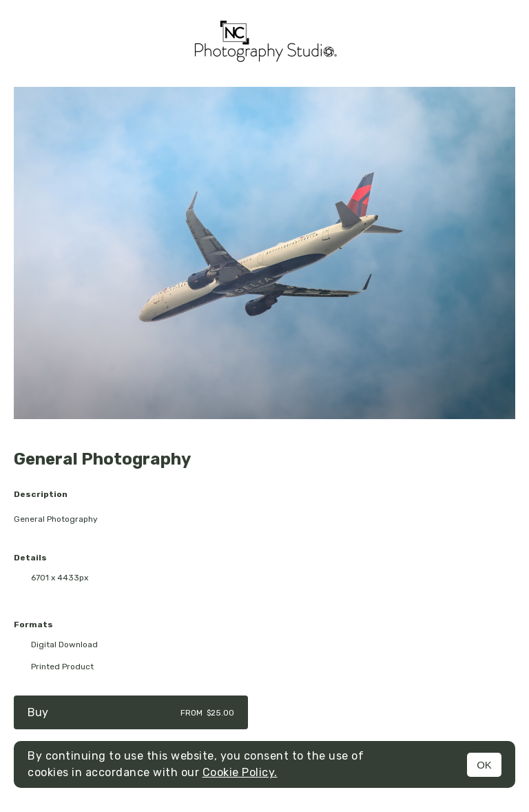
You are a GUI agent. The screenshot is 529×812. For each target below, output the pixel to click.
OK (484, 765)
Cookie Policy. (240, 772)
